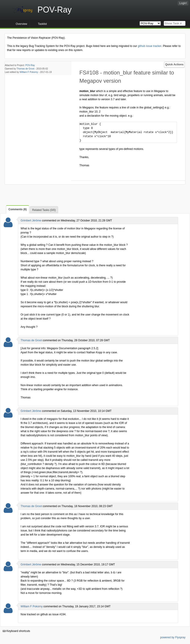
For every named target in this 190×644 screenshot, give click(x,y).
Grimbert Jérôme (31, 221)
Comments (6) (18, 209)
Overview (21, 24)
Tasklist (42, 24)
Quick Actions (174, 64)
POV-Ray (30, 65)
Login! (183, 3)
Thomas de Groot (26, 69)
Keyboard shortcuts (16, 631)
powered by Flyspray (173, 637)
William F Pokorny (29, 72)
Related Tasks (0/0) (44, 210)
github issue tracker (150, 46)
